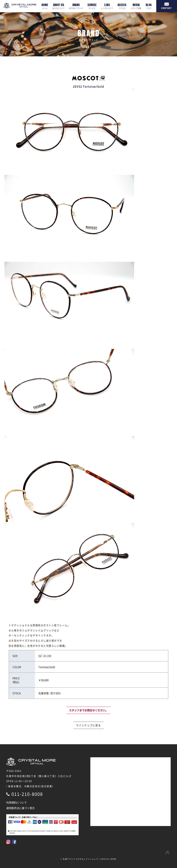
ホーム (45, 6)
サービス (92, 6)
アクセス (122, 6)
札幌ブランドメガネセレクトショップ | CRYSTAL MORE (90, 859)
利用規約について (17, 803)
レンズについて (107, 6)
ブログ (149, 6)
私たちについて (59, 6)
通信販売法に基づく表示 (20, 808)
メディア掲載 (136, 6)
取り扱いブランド (76, 6)
